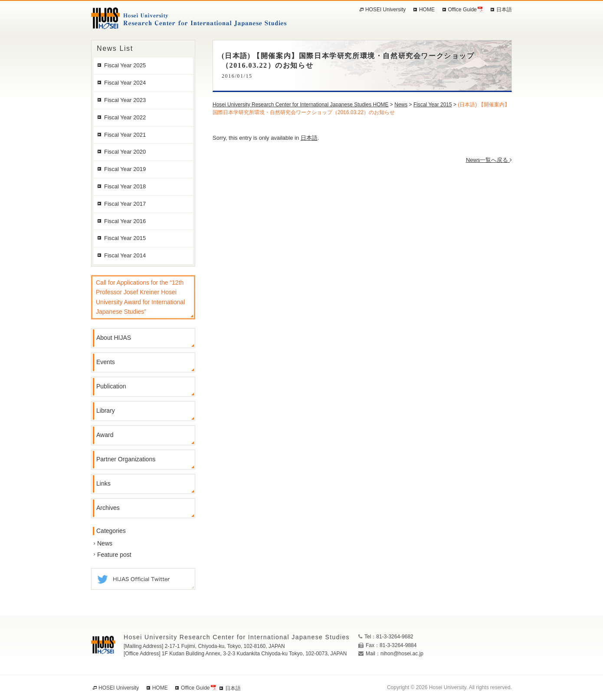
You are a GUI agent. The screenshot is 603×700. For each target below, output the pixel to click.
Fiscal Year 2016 (125, 221)
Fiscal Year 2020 (125, 152)
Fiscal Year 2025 (125, 65)
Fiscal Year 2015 (125, 238)
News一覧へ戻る (489, 160)
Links (103, 483)
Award (105, 435)
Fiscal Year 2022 (125, 117)
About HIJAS (114, 338)
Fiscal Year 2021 (125, 135)
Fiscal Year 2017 (125, 204)
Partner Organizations (126, 459)
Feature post (114, 555)
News (105, 543)
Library (106, 411)
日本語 (309, 138)
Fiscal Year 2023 (125, 100)
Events (106, 362)
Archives (108, 508)
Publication (111, 386)
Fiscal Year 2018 (125, 186)
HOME (427, 10)
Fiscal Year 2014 (125, 255)
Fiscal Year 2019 (125, 169)
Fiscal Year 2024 (125, 83)
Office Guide (462, 10)
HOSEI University (385, 10)
